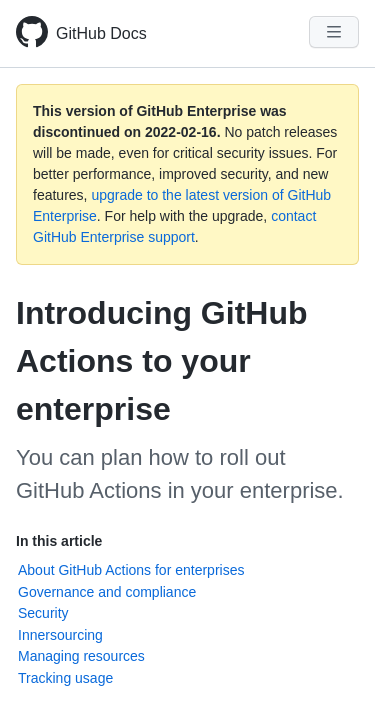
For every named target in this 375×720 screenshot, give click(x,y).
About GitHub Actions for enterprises (131, 570)
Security (43, 613)
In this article (59, 541)
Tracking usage (65, 678)
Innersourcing (60, 635)
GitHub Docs (101, 33)
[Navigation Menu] (334, 32)
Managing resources (81, 656)
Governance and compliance (107, 592)
